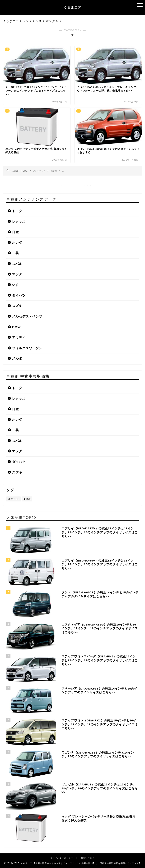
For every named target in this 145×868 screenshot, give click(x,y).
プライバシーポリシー (62, 858)
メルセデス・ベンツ (27, 316)
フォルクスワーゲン (27, 348)
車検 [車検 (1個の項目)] (28, 499)
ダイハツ (19, 295)
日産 (15, 232)
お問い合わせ (88, 858)
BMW (16, 327)
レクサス (19, 222)
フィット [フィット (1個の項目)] (15, 499)
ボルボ (17, 359)
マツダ (17, 274)
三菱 (15, 253)
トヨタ (17, 211)
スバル (17, 264)
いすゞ (17, 285)
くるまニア (72, 7)
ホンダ (54, 171)
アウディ (19, 337)
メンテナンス (39, 171)
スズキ (17, 306)
